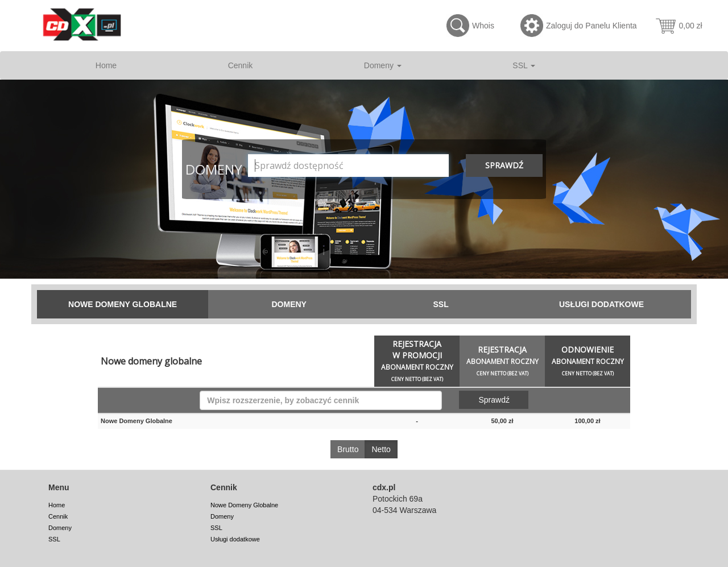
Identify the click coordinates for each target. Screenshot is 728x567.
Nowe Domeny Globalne (123, 304)
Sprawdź (504, 165)
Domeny (383, 65)
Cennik (241, 65)
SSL (524, 65)
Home (106, 65)
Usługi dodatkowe (601, 304)
